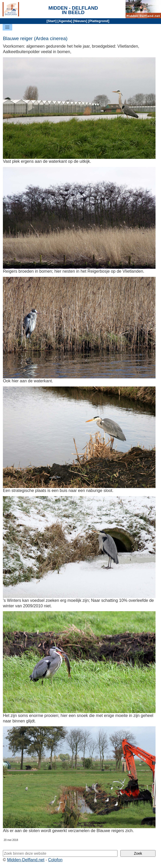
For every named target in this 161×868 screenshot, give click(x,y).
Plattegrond (99, 21)
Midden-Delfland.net (26, 860)
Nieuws (80, 21)
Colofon (55, 860)
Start (52, 21)
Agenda (65, 21)
